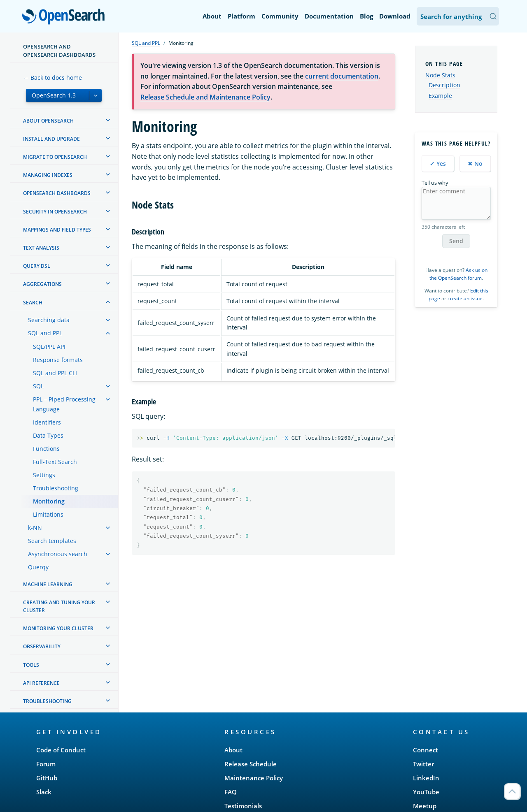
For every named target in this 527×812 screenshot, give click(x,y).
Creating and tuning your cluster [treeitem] (59, 606)
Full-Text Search (55, 462)
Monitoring (49, 501)
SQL (38, 386)
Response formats (58, 360)
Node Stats (440, 75)
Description (444, 85)
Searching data (49, 320)
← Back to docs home (52, 78)
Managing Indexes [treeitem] (48, 175)
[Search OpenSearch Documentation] (458, 16)
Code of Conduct (61, 750)
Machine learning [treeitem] (48, 584)
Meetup (425, 806)
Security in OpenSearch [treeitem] (55, 212)
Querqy (38, 567)
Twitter (423, 764)
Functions (46, 449)
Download (395, 16)
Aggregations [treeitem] (42, 284)
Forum (46, 764)
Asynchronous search (58, 554)
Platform (241, 16)
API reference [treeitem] (41, 683)
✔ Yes (438, 164)
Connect (426, 750)
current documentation (342, 76)
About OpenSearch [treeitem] (48, 121)
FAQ (231, 792)
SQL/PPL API (49, 347)
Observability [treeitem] (42, 646)
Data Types (48, 435)
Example (440, 96)
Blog (366, 16)
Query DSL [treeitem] (37, 266)
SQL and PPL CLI (55, 373)
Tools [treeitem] (31, 665)
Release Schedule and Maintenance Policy (205, 97)
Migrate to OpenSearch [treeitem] (55, 157)
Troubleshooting (56, 488)
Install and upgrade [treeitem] (51, 139)
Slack (44, 792)
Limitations (48, 514)
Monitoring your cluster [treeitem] (58, 628)
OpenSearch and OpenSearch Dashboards (59, 51)
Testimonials (243, 806)
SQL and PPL (45, 333)
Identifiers (47, 422)
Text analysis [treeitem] (41, 248)
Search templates (52, 541)
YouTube (426, 792)
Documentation (329, 16)
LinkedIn (426, 778)
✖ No (475, 164)
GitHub (47, 778)
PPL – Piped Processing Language (64, 404)
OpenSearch (66, 17)
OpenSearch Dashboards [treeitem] (57, 193)
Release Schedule (251, 764)
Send (456, 241)
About (212, 16)
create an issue (465, 298)
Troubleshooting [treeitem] (47, 701)
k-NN (35, 528)
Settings (44, 475)
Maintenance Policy (254, 778)
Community (280, 16)
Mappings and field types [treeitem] (57, 230)
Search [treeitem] (33, 303)
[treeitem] (108, 120)
